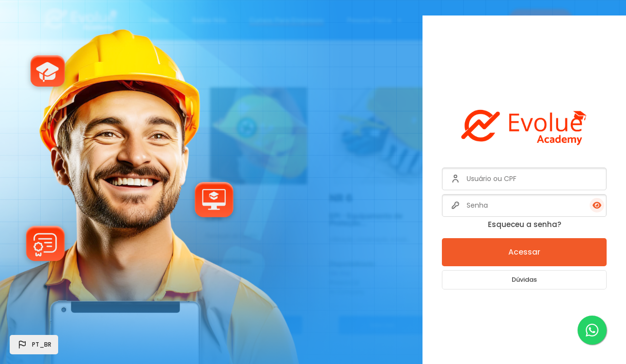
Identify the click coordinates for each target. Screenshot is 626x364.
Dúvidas (524, 280)
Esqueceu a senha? (524, 224)
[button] (34, 345)
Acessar (524, 252)
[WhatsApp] (592, 330)
